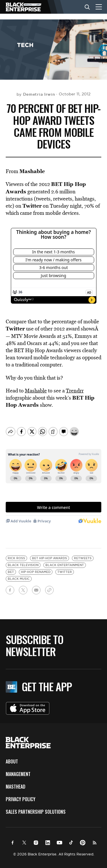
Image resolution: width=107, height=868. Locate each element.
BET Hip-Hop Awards (50, 553)
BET (11, 567)
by (36, 94)
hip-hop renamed (36, 567)
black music (19, 574)
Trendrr (75, 391)
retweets (83, 553)
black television (23, 560)
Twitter (65, 567)
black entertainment (65, 560)
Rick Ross (16, 553)
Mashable (36, 391)
